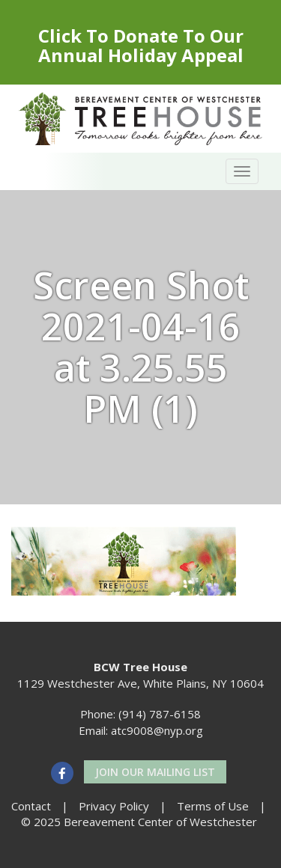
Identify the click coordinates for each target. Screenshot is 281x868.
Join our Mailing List (155, 772)
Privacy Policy (114, 806)
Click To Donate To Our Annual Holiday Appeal (141, 45)
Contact (31, 806)
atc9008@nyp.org (157, 730)
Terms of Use (213, 806)
